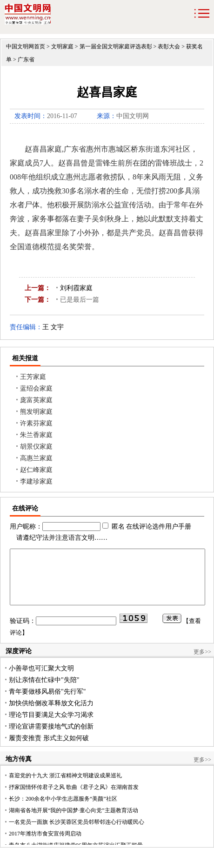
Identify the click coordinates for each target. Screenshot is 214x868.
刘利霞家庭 (76, 288)
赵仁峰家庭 (36, 470)
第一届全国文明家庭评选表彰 (116, 46)
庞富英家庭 (36, 400)
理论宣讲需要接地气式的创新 (51, 738)
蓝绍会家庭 (36, 388)
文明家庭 (62, 46)
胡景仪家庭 (36, 447)
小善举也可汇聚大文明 (41, 679)
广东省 (26, 60)
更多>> (202, 663)
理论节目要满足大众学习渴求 (51, 726)
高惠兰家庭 (36, 458)
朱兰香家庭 (36, 435)
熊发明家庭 (36, 412)
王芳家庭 (33, 377)
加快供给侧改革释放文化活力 (51, 714)
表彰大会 (169, 46)
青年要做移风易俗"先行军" (47, 703)
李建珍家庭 (36, 481)
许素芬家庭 (36, 423)
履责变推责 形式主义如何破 (49, 749)
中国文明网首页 (26, 46)
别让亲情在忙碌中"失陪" (44, 691)
